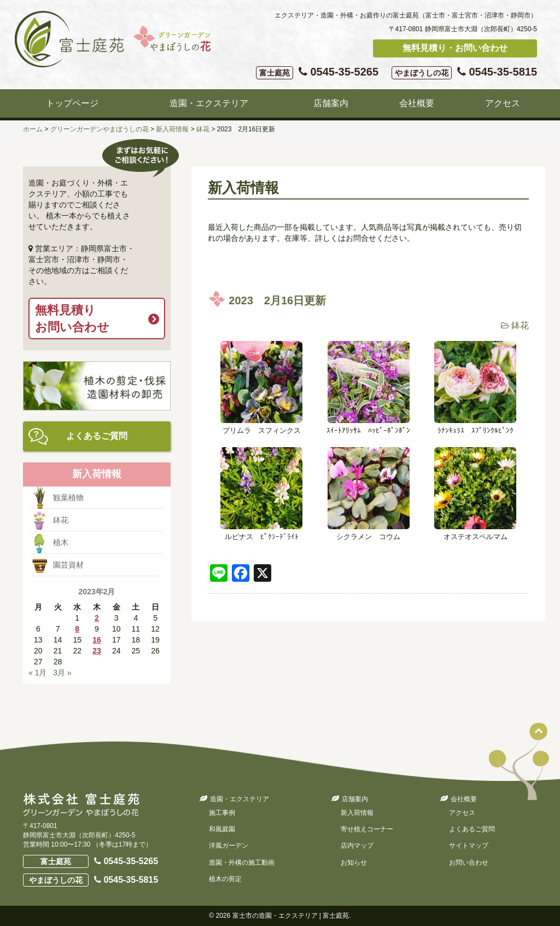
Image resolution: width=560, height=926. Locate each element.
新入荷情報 (357, 813)
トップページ (72, 103)
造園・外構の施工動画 (242, 863)
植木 (61, 542)
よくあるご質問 (97, 436)
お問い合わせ (469, 863)
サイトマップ (469, 846)
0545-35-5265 (317, 73)
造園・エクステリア (209, 103)
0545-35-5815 (464, 73)
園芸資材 (68, 565)
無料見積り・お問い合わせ (455, 48)
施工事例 (222, 813)
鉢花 (520, 325)
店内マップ (357, 846)
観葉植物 (68, 497)
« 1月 (37, 673)
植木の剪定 (225, 879)
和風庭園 (222, 829)
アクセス (503, 103)
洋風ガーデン (229, 846)
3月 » (62, 673)
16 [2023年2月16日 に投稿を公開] (97, 640)
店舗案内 (331, 103)
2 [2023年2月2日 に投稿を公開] (97, 618)
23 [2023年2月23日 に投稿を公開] (97, 651)
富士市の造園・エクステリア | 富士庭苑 (291, 916)
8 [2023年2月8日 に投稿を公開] (77, 629)
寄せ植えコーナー (367, 829)
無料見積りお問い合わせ (72, 319)
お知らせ (354, 863)
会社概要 (417, 103)
